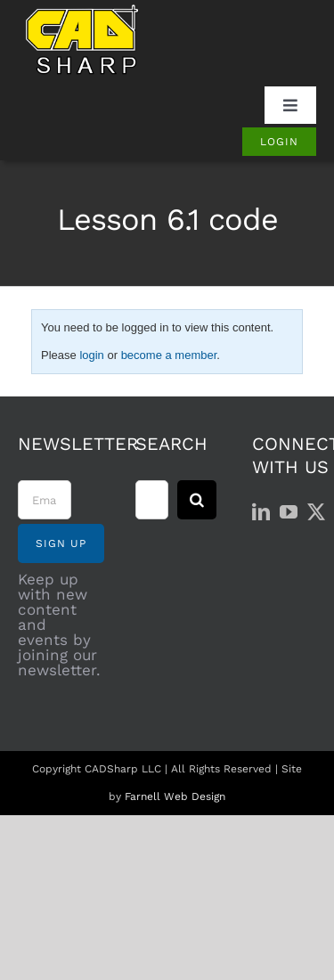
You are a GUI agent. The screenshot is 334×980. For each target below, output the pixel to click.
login (91, 355)
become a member (169, 355)
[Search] (197, 500)
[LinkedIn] (261, 512)
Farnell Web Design (175, 796)
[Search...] (152, 500)
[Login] (279, 142)
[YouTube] (289, 512)
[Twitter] (316, 512)
